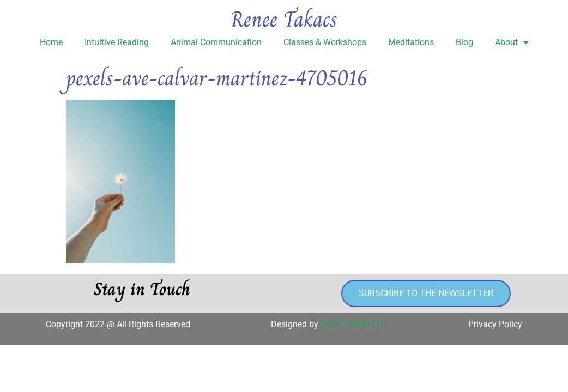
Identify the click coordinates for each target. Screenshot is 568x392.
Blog (464, 42)
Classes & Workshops (325, 42)
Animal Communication (216, 42)
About (512, 42)
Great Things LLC (354, 324)
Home (51, 42)
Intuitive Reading (117, 42)
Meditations (411, 42)
